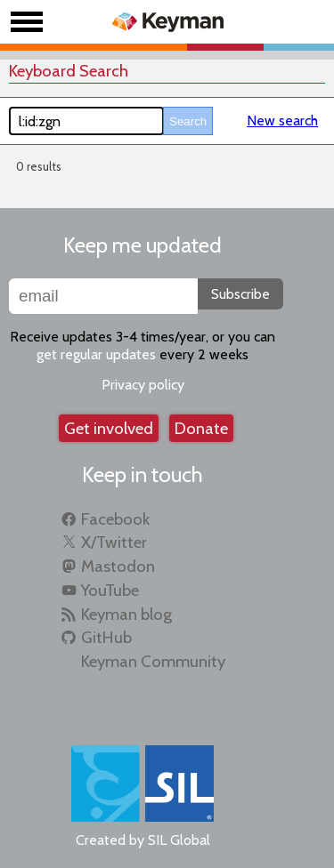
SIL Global (179, 840)
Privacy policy (143, 385)
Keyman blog (126, 614)
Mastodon (118, 566)
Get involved (109, 428)
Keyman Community (153, 661)
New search (282, 121)
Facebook (115, 519)
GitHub (106, 637)
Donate (201, 428)
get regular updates (96, 354)
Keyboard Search (69, 71)
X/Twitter (114, 542)
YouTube (110, 590)
